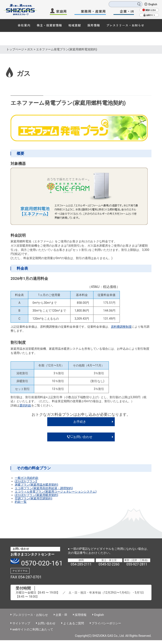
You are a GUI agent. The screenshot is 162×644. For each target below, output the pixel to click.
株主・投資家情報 (49, 25)
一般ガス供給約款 (27, 478)
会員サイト (151, 15)
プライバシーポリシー (106, 623)
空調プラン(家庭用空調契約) (34, 498)
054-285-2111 (81, 564)
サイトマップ (21, 623)
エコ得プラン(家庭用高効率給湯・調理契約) (44, 488)
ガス (30, 49)
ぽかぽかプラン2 (26, 481)
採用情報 (94, 25)
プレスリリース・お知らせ (125, 25)
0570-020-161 (42, 563)
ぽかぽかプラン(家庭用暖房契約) (36, 495)
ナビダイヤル (20, 571)
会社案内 (24, 25)
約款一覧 (21, 502)
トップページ (15, 49)
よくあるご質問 (74, 623)
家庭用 (61, 11)
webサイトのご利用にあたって (33, 629)
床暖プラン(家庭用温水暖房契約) (36, 485)
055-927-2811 (137, 564)
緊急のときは (151, 10)
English (153, 4)
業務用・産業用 (93, 11)
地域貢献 (75, 25)
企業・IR (127, 11)
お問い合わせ (80, 437)
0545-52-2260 (109, 564)
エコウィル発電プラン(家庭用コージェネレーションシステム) (56, 492)
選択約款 (25, 405)
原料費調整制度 (121, 327)
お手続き (80, 422)
